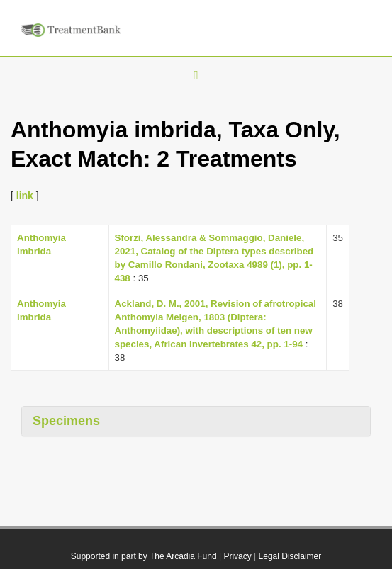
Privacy (237, 556)
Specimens (66, 421)
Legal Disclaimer (290, 556)
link (25, 196)
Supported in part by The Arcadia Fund (144, 556)
